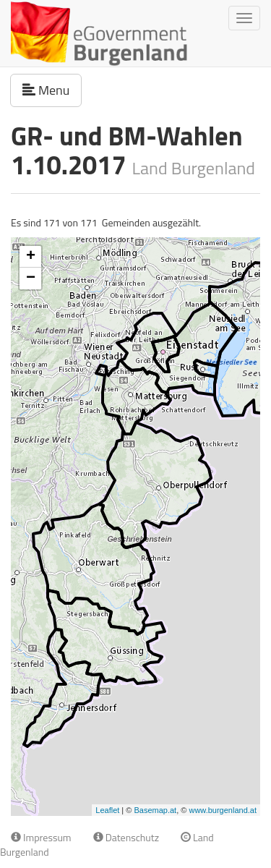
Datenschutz (126, 837)
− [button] (31, 278)
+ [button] (31, 257)
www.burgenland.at (223, 810)
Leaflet (107, 810)
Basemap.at (155, 810)
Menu (52, 90)
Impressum (41, 837)
